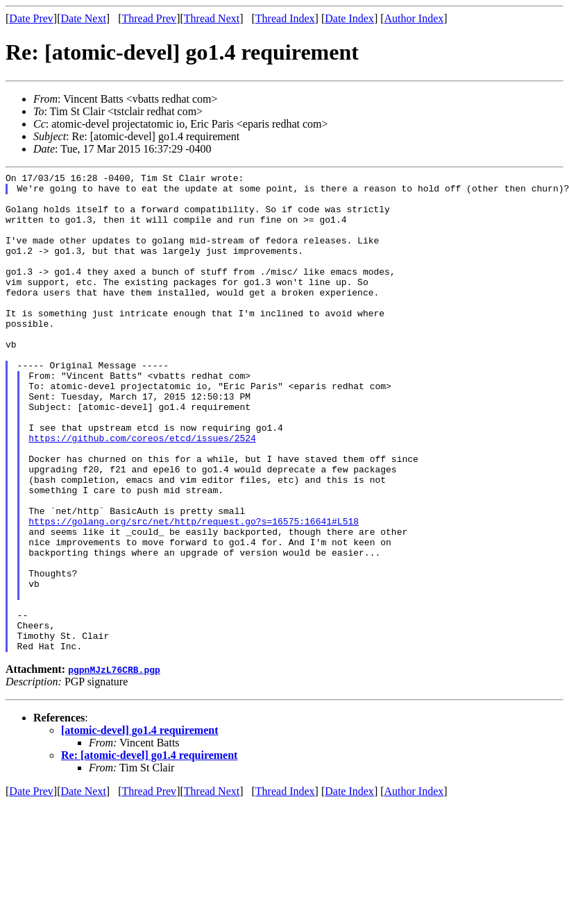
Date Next (84, 18)
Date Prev (31, 18)
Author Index (414, 18)
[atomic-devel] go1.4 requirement (139, 826)
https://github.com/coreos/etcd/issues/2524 (142, 492)
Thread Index (285, 18)
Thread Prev (149, 18)
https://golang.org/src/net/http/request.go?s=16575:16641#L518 (194, 592)
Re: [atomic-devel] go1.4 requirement (149, 851)
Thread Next (212, 18)
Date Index (349, 18)
